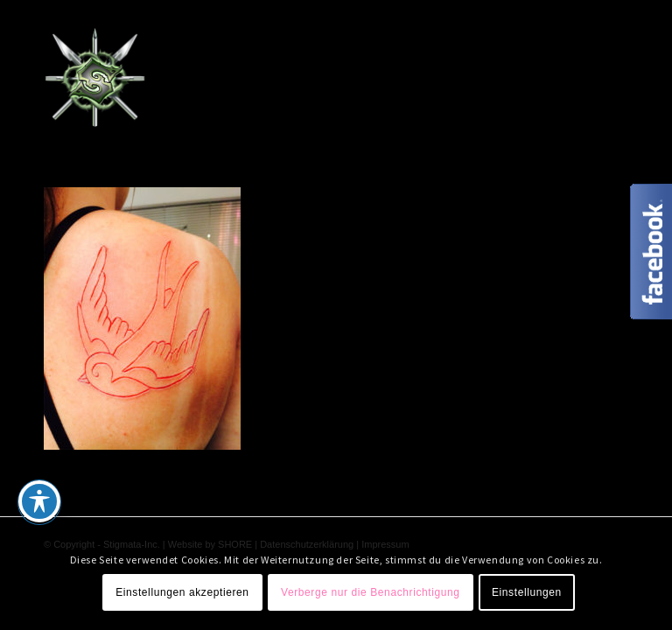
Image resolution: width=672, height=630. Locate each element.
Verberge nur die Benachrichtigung (371, 592)
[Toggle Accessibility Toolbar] (39, 501)
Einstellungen (527, 592)
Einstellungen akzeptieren (182, 592)
